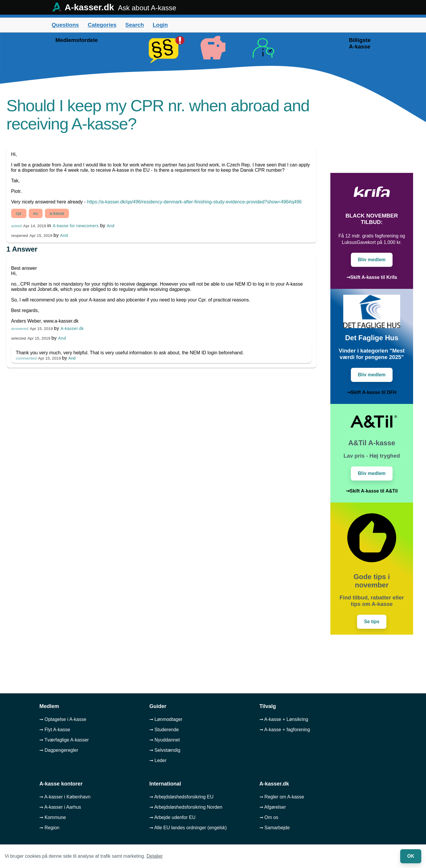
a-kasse (57, 213)
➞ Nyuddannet (165, 740)
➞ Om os (269, 817)
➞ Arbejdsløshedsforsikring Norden (186, 807)
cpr (19, 213)
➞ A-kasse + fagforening (285, 730)
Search (135, 25)
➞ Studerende (164, 730)
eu (36, 213)
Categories (102, 25)
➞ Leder (158, 760)
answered (20, 329)
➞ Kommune (53, 817)
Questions (65, 25)
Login (160, 25)
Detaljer (155, 856)
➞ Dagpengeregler (59, 750)
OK (411, 856)
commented (26, 358)
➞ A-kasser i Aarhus (60, 807)
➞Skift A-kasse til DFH (372, 392)
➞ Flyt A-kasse (55, 730)
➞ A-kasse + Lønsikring (284, 719)
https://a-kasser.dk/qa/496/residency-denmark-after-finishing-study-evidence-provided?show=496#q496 (195, 202)
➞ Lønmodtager (166, 719)
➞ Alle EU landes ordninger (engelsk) (188, 828)
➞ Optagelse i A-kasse (63, 719)
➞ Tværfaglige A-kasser (64, 740)
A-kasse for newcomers (76, 226)
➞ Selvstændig (165, 750)
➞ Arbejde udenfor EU (172, 817)
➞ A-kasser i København (65, 797)
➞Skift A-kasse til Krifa (372, 277)
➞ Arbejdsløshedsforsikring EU (181, 797)
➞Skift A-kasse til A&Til (372, 491)
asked (16, 226)
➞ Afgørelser (273, 807)
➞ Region (49, 828)
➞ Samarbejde (275, 828)
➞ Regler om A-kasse (282, 797)
